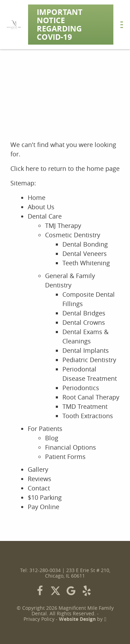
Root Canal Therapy (91, 397)
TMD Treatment (85, 406)
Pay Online (44, 507)
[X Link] (55, 591)
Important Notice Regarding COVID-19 (60, 24)
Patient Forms (65, 457)
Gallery (38, 469)
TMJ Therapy (63, 226)
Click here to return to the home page (65, 168)
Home (37, 197)
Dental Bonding (85, 244)
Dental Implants (86, 350)
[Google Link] (71, 591)
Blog (52, 438)
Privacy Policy (39, 619)
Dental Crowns (84, 322)
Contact (39, 488)
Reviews (40, 479)
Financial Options (71, 447)
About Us (41, 207)
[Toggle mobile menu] (122, 25)
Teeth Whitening (86, 263)
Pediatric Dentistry (89, 360)
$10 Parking (45, 497)
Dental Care (45, 216)
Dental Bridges (84, 313)
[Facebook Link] (40, 591)
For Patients (45, 429)
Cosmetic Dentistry (73, 235)
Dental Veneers (85, 254)
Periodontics (81, 388)
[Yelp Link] (87, 591)
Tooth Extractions (88, 416)
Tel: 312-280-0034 (40, 570)
